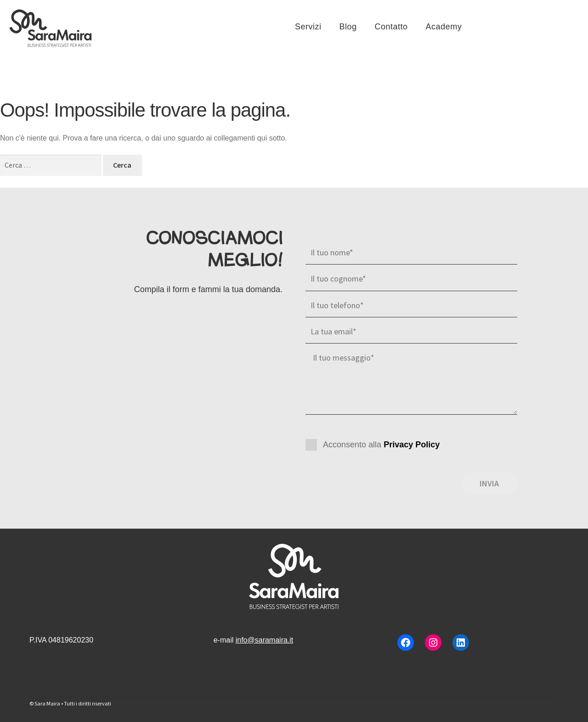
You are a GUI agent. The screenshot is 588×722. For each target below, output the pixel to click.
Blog (348, 27)
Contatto (391, 27)
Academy (444, 27)
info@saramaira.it (265, 640)
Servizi (308, 27)
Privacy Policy (412, 445)
